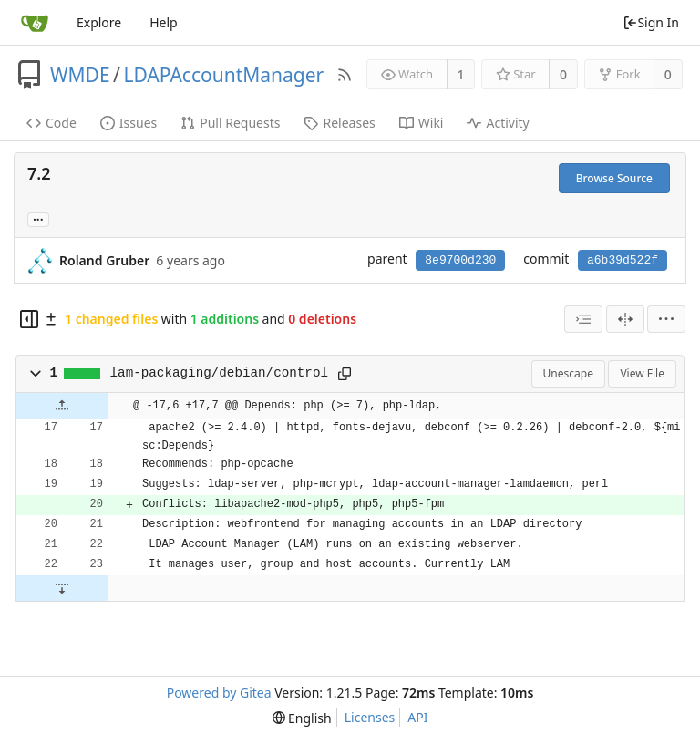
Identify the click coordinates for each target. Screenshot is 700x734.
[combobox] (583, 319)
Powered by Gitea (219, 693)
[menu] (666, 319)
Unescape (568, 373)
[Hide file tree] (29, 319)
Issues (129, 123)
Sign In (651, 22)
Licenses (370, 717)
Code (51, 123)
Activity (498, 123)
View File (642, 373)
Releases (339, 123)
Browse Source (614, 178)
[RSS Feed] (345, 75)
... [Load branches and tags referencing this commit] (38, 218)
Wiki (422, 123)
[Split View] (625, 319)
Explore (99, 22)
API (417, 717)
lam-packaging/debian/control (219, 373)
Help (164, 22)
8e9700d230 (460, 260)
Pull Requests (230, 123)
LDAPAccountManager (223, 75)
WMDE (80, 75)
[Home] (35, 23)
